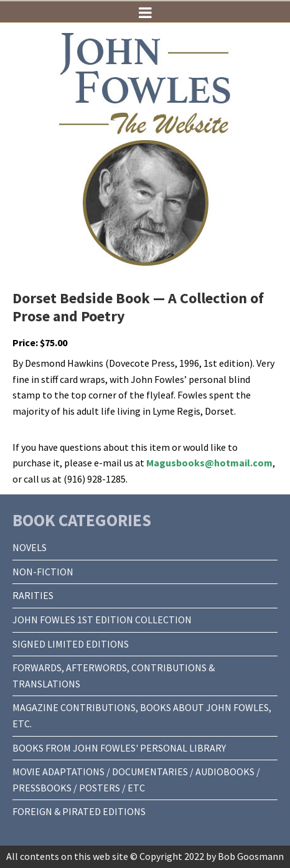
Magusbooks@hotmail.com (209, 463)
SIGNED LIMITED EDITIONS (71, 644)
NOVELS (30, 547)
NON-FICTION (43, 572)
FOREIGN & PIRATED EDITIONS (79, 811)
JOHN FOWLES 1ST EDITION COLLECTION (102, 620)
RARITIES (33, 595)
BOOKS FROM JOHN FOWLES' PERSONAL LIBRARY (119, 748)
